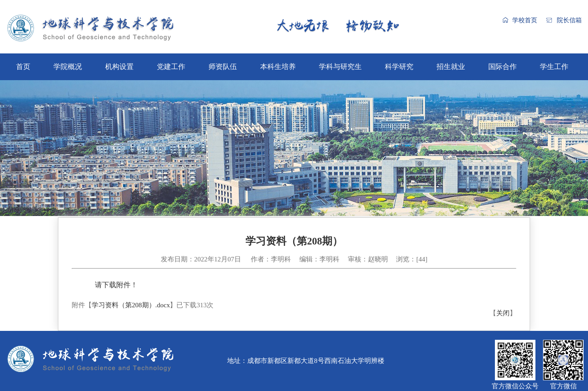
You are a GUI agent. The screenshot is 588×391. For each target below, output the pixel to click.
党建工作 (171, 67)
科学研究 (399, 67)
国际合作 (502, 67)
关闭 (503, 313)
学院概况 (68, 67)
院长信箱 (569, 20)
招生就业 (451, 67)
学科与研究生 (340, 67)
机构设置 (119, 67)
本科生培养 (278, 67)
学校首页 (525, 20)
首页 (23, 67)
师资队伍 (223, 67)
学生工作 (554, 67)
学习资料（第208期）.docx (131, 305)
